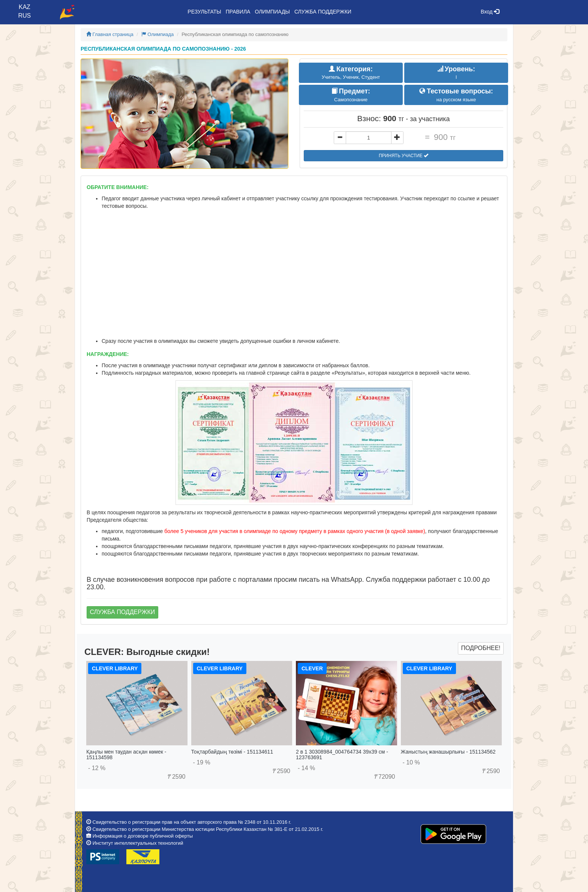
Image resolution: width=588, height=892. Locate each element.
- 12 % (97, 768)
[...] (369, 138)
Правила (238, 12)
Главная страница (110, 34)
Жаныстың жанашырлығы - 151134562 (448, 752)
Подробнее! (481, 648)
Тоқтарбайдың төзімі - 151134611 (232, 752)
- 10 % (411, 762)
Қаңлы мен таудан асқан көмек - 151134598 (126, 755)
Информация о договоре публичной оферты (143, 836)
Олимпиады (272, 12)
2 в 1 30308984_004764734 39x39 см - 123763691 (342, 755)
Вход (490, 12)
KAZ (25, 7)
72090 (384, 777)
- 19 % (202, 762)
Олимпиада (158, 34)
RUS (24, 16)
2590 (176, 777)
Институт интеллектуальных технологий (138, 843)
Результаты (204, 12)
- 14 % (306, 768)
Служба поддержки (323, 12)
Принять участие (403, 156)
